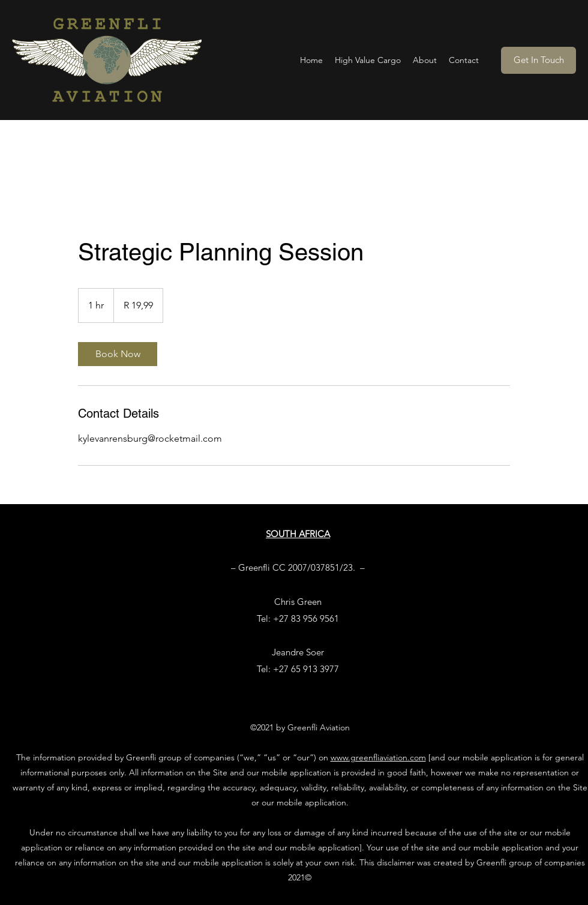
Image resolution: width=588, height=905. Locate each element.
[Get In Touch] (538, 60)
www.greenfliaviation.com (378, 757)
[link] (118, 354)
